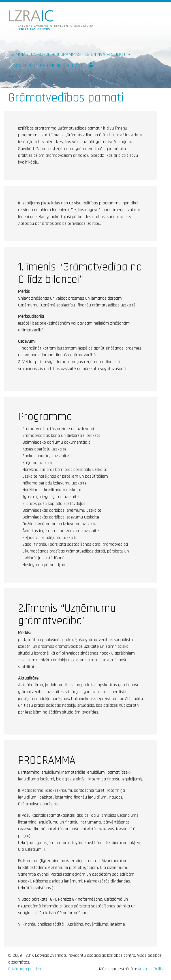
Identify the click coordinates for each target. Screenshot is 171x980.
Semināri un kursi (30, 54)
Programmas (67, 54)
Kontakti (75, 66)
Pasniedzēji (24, 66)
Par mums (51, 66)
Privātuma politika (25, 969)
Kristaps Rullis (150, 969)
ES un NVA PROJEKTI (106, 54)
